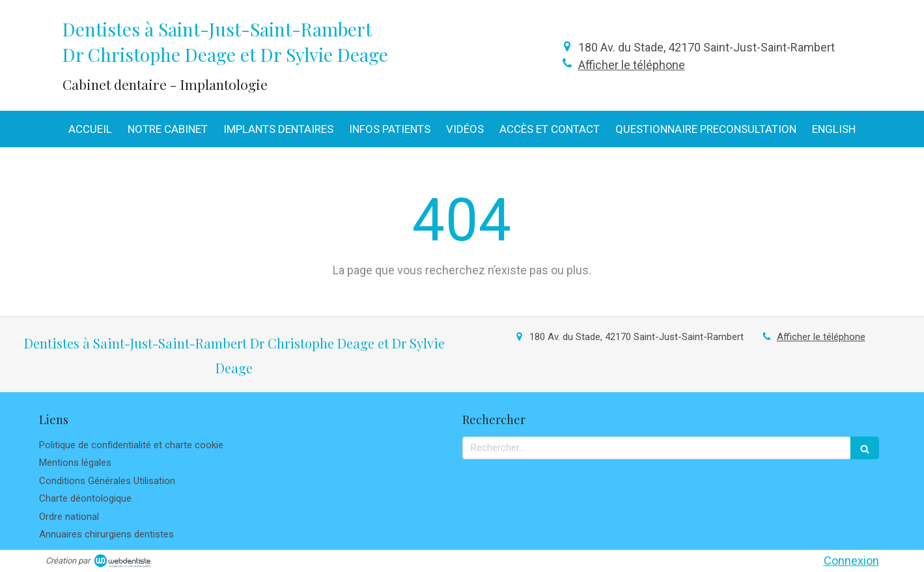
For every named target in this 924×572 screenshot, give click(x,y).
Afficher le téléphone (632, 65)
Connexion (851, 561)
